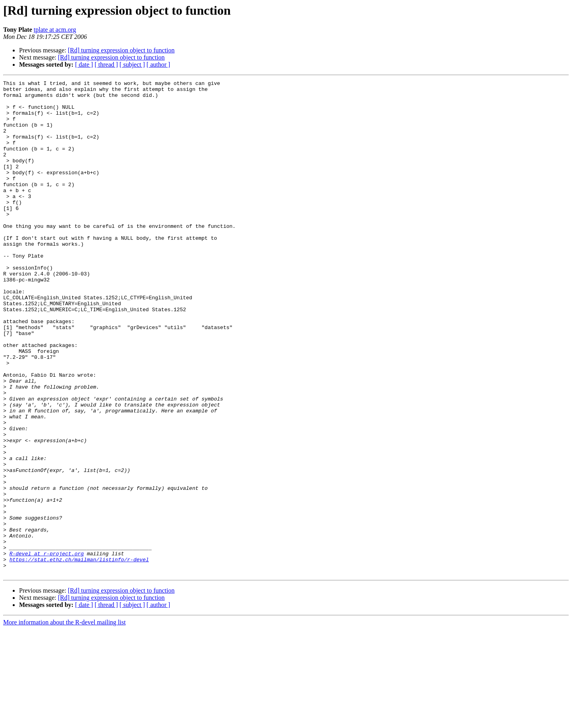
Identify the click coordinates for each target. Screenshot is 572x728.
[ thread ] (106, 65)
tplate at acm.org (55, 30)
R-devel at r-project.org (47, 649)
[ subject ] (132, 65)
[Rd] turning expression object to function (121, 50)
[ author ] (158, 65)
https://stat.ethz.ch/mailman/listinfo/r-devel (79, 656)
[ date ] (84, 65)
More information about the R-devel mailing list (64, 721)
